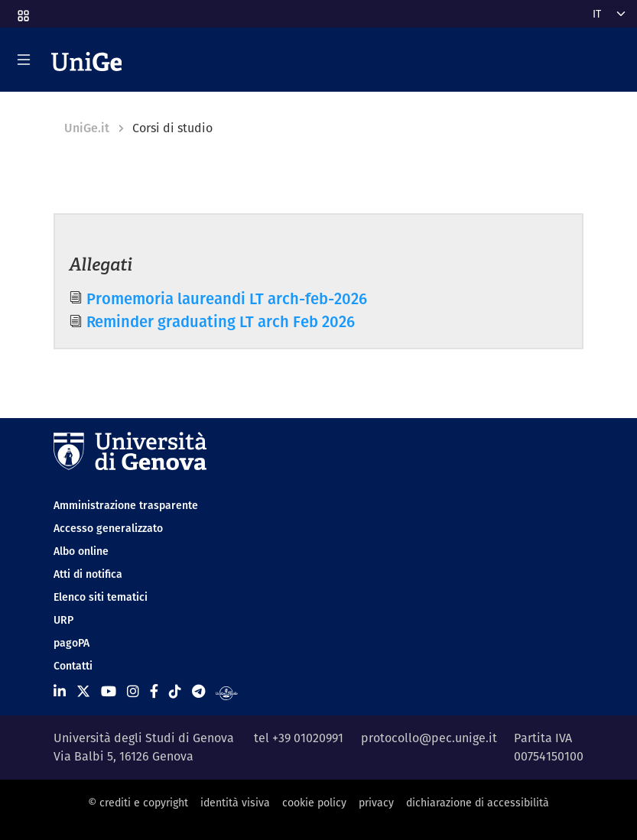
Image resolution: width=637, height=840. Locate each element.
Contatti (73, 666)
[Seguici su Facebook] (154, 691)
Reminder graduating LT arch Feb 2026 (221, 321)
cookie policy (314, 803)
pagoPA (71, 643)
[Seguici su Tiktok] (175, 691)
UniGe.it (87, 128)
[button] (22, 11)
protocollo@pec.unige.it (429, 738)
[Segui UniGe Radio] (227, 691)
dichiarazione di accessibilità (478, 803)
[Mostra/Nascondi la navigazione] (24, 60)
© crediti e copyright (138, 803)
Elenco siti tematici (101, 597)
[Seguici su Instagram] (133, 691)
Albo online (81, 551)
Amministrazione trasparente (126, 505)
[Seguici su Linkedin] (60, 691)
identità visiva (235, 803)
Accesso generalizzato (108, 528)
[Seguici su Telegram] (198, 691)
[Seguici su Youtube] (109, 691)
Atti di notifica (88, 574)
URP (63, 620)
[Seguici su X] (83, 691)
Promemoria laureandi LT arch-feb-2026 (227, 298)
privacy (376, 803)
